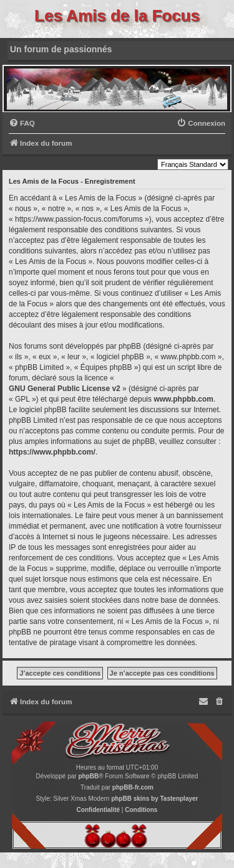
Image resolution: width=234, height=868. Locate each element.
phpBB (88, 776)
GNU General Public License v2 (65, 389)
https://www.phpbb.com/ (52, 452)
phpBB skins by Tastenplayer (154, 799)
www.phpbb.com (183, 399)
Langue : (141, 164)
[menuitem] (22, 124)
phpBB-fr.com (133, 787)
